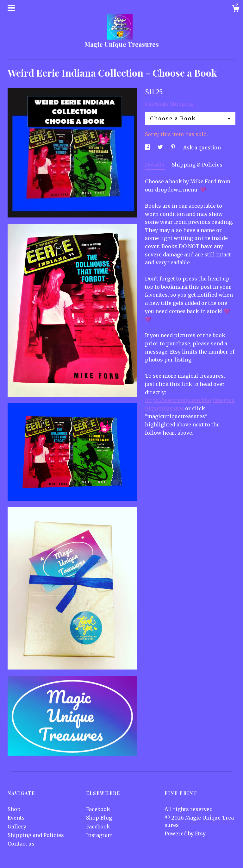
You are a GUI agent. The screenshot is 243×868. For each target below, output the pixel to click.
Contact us (21, 844)
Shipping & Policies (197, 165)
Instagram (99, 835)
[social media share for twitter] (161, 148)
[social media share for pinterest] (174, 148)
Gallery (17, 827)
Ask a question (202, 148)
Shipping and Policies (36, 835)
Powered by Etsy (185, 833)
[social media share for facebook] (148, 148)
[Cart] (236, 9)
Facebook (98, 809)
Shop (14, 809)
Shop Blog (99, 818)
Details (155, 165)
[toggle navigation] (11, 8)
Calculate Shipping (169, 104)
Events (16, 818)
